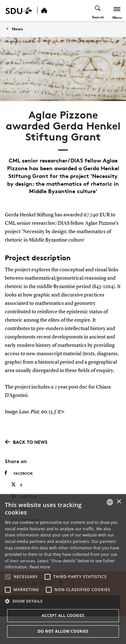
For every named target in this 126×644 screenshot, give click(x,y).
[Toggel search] (98, 10)
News (17, 29)
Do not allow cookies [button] (63, 631)
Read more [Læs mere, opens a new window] (40, 567)
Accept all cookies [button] (63, 615)
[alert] (63, 569)
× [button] (119, 502)
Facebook (19, 473)
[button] (8, 577)
